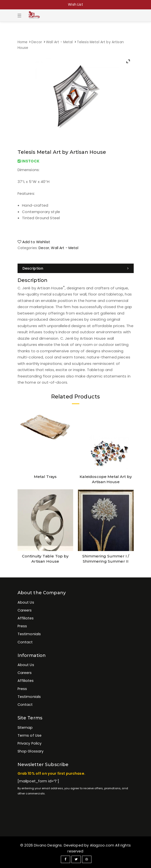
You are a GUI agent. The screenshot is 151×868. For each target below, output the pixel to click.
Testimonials (29, 634)
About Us (26, 602)
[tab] (76, 268)
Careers (25, 610)
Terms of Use (30, 735)
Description (33, 268)
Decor (37, 42)
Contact (25, 642)
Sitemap (25, 728)
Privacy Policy (30, 743)
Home (23, 42)
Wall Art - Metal (59, 42)
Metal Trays (45, 477)
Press (22, 626)
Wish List (75, 4)
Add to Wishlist (34, 242)
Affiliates (26, 618)
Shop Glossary (31, 751)
